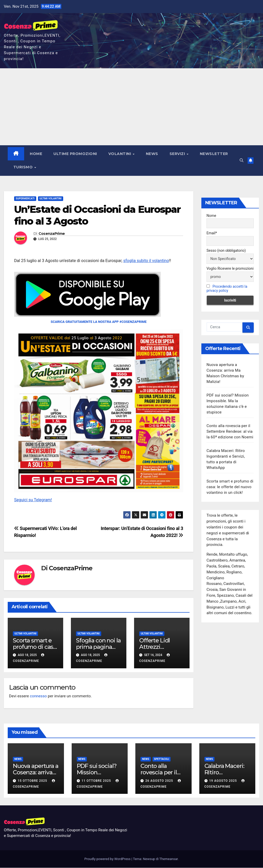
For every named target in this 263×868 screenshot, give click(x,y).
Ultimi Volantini (51, 199)
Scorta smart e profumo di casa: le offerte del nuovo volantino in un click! (230, 487)
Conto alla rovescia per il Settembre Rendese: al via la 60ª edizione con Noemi (230, 432)
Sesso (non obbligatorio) (226, 250)
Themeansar (168, 859)
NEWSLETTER (214, 154)
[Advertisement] (131, 107)
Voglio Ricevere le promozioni (230, 269)
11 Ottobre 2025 (97, 781)
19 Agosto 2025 (223, 781)
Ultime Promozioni (76, 154)
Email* (212, 233)
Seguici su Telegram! (33, 500)
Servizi (178, 154)
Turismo (24, 167)
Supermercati (25, 199)
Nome (211, 216)
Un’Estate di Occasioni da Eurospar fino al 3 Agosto (97, 215)
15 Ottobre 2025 (33, 781)
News (152, 154)
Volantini (120, 154)
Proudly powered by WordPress (108, 859)
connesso (38, 696)
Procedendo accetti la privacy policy (227, 289)
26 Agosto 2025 (160, 781)
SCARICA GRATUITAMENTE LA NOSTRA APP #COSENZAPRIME (99, 322)
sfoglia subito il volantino (146, 261)
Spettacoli (162, 759)
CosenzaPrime (52, 234)
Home (36, 154)
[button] (242, 160)
